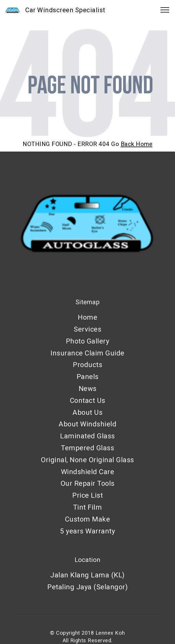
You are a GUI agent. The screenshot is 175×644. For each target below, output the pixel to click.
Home (87, 317)
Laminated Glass (87, 436)
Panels (88, 377)
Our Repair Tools (88, 483)
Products (87, 365)
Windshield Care (88, 472)
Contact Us (88, 401)
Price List (87, 495)
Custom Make (88, 519)
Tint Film (88, 507)
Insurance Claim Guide (87, 353)
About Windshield (87, 424)
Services (87, 329)
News (88, 389)
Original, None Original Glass (87, 460)
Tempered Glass (87, 448)
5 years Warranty (87, 531)
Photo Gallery (88, 341)
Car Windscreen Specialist (65, 10)
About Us (87, 412)
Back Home (137, 144)
